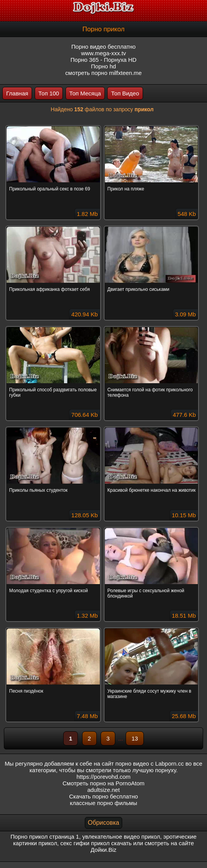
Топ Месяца (85, 93)
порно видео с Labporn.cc (149, 764)
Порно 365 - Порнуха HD (103, 60)
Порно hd (103, 66)
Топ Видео (125, 93)
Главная (17, 93)
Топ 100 (49, 93)
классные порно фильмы (103, 803)
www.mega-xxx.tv (103, 53)
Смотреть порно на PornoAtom (103, 783)
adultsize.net (103, 790)
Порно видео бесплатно (103, 47)
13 (135, 738)
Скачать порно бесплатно (103, 796)
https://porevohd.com (103, 777)
